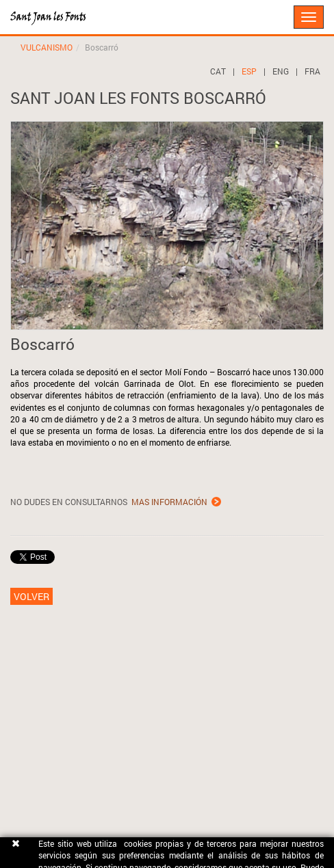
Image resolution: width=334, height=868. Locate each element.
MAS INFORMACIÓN (169, 502)
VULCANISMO (47, 47)
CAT (218, 71)
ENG (281, 71)
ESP (249, 71)
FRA (312, 71)
